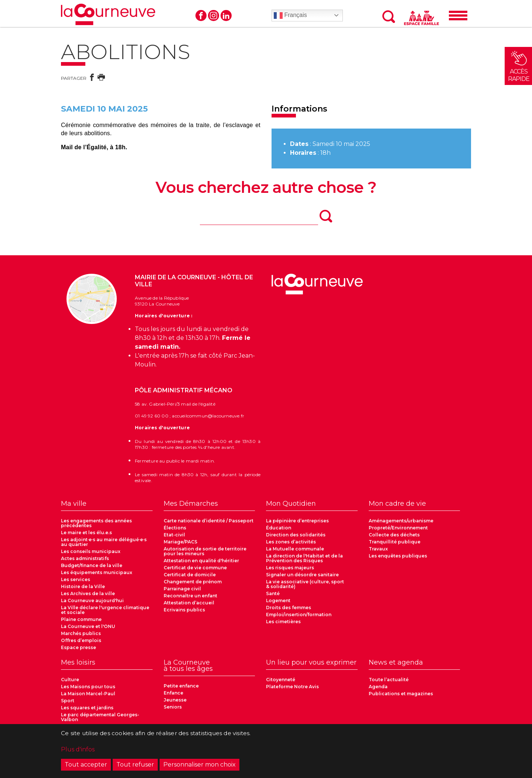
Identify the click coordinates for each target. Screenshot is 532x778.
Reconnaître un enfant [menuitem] (190, 596)
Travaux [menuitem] (378, 549)
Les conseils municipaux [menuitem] (91, 551)
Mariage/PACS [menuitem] (180, 542)
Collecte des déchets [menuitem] (394, 535)
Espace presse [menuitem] (79, 647)
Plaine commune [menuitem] (81, 619)
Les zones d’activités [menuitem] (291, 542)
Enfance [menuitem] (173, 693)
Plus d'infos (78, 752)
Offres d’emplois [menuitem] (81, 640)
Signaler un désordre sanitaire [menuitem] (302, 575)
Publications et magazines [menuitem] (401, 694)
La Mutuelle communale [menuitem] (295, 549)
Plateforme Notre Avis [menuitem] (292, 687)
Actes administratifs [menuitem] (85, 558)
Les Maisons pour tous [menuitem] (88, 687)
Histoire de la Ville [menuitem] (83, 586)
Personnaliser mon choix (199, 767)
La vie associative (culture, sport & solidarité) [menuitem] (305, 584)
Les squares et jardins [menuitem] (87, 708)
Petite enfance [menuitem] (181, 686)
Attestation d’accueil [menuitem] (189, 603)
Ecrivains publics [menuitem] (184, 610)
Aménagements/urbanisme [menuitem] (401, 521)
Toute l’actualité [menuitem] (389, 680)
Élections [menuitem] (175, 528)
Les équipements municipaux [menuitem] (97, 572)
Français (290, 16)
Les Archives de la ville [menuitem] (88, 593)
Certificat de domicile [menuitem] (190, 575)
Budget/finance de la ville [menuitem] (92, 565)
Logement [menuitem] (278, 600)
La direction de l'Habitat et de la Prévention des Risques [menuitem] (304, 558)
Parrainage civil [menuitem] (182, 589)
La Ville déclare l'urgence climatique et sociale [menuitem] (105, 610)
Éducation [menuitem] (279, 528)
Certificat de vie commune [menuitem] (195, 568)
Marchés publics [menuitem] (81, 633)
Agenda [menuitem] (378, 687)
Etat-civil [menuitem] (174, 535)
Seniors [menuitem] (173, 707)
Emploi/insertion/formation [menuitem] (299, 615)
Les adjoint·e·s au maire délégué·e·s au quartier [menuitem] (104, 542)
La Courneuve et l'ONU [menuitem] (88, 626)
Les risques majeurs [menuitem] (290, 568)
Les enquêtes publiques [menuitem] (398, 556)
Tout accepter (86, 767)
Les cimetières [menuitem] (283, 622)
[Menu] (458, 16)
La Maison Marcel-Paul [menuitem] (88, 694)
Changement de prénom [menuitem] (193, 582)
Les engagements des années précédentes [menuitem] (96, 523)
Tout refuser (135, 767)
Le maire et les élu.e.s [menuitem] (86, 533)
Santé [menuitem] (273, 593)
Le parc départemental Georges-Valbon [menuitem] (100, 717)
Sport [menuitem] (68, 701)
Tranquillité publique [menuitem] (395, 542)
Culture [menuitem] (70, 680)
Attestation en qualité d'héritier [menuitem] (201, 561)
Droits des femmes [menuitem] (289, 608)
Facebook (201, 16)
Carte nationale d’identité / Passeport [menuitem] (209, 521)
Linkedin (226, 16)
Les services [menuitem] (76, 579)
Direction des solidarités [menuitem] (296, 535)
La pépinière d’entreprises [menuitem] (297, 521)
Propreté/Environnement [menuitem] (398, 528)
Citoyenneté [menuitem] (281, 680)
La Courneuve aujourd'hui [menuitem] (92, 600)
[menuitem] (107, 506)
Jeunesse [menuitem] (175, 700)
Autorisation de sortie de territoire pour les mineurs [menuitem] (205, 551)
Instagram (214, 16)
